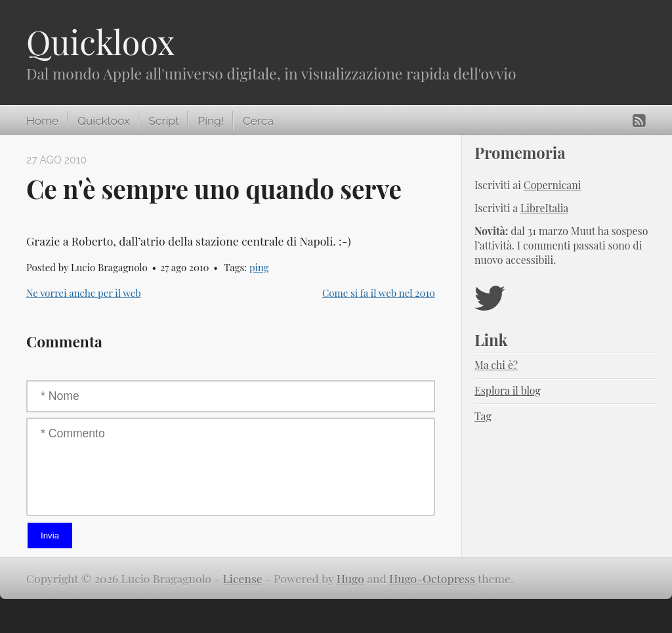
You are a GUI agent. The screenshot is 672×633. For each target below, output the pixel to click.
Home (42, 121)
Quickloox (100, 42)
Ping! (211, 121)
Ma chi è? (496, 365)
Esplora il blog (508, 390)
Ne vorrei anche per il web (84, 293)
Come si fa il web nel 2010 (379, 293)
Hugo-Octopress (432, 578)
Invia (50, 535)
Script (163, 121)
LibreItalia (544, 208)
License (243, 578)
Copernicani (553, 185)
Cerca (258, 121)
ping (259, 267)
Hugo (350, 578)
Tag (483, 416)
